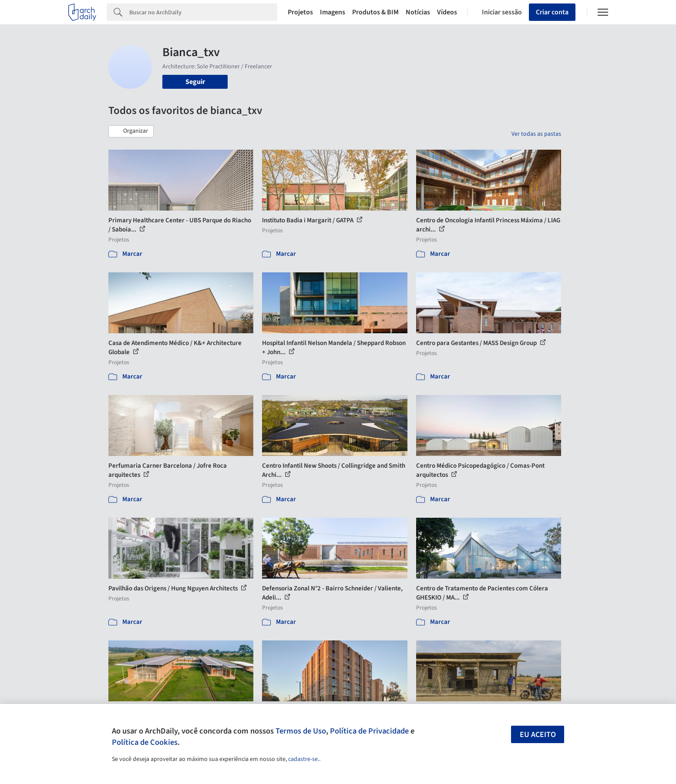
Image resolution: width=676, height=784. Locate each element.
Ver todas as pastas (536, 134)
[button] (131, 131)
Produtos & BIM (375, 12)
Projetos (300, 12)
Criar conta (552, 12)
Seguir (195, 82)
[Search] (203, 12)
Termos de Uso (301, 731)
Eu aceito (538, 735)
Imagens (333, 12)
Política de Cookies (145, 742)
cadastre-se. (304, 759)
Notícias (418, 12)
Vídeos (447, 12)
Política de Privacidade (369, 731)
